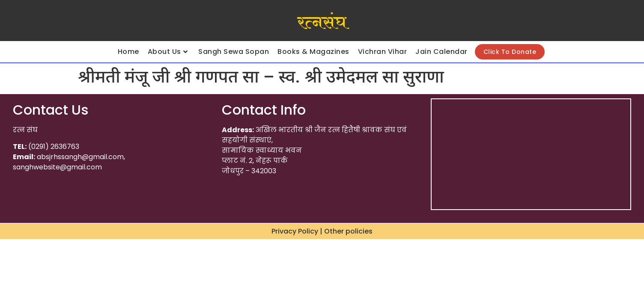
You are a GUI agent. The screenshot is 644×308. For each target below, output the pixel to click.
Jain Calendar (441, 52)
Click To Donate (510, 52)
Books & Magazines (313, 52)
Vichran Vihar (383, 52)
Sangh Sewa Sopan (234, 52)
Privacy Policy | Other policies (322, 231)
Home (128, 52)
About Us (168, 52)
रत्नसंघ (322, 23)
